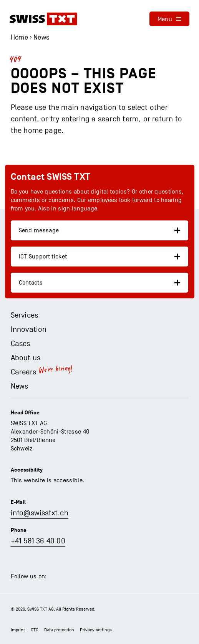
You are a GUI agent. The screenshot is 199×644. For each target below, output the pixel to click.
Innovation (29, 329)
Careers (23, 372)
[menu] (169, 19)
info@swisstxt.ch (40, 513)
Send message (39, 230)
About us (26, 358)
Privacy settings (96, 630)
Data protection (59, 630)
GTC (35, 630)
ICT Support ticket (43, 257)
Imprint (18, 630)
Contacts (31, 283)
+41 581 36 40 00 (38, 541)
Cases (21, 344)
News (41, 37)
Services (25, 315)
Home (19, 37)
